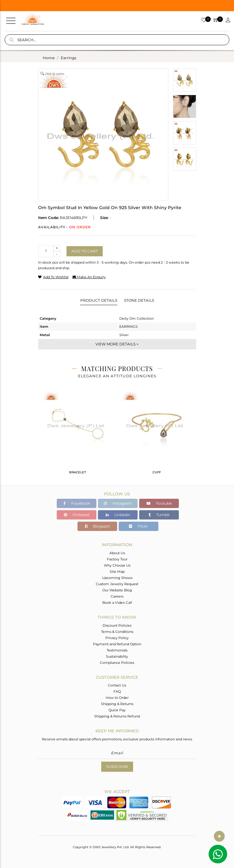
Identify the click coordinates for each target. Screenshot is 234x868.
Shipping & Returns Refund (117, 716)
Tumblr (159, 515)
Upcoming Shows (117, 578)
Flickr (138, 526)
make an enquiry (89, 277)
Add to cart (85, 251)
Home (49, 58)
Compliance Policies (117, 663)
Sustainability (117, 656)
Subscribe (117, 767)
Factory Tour (117, 559)
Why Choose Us (117, 565)
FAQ (117, 691)
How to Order (117, 698)
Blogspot (97, 526)
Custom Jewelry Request (117, 584)
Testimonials (117, 650)
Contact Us (117, 685)
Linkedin (118, 515)
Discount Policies (117, 625)
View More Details (117, 344)
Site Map (117, 572)
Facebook (77, 503)
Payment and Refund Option (117, 644)
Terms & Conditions (117, 632)
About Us (117, 553)
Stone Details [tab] (139, 300)
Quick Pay (117, 710)
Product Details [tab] (99, 300)
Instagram (118, 503)
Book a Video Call (117, 603)
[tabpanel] (78, 435)
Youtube (159, 503)
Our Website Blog (117, 590)
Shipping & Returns (117, 704)
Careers (117, 596)
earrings (68, 58)
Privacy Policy (117, 638)
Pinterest (77, 515)
